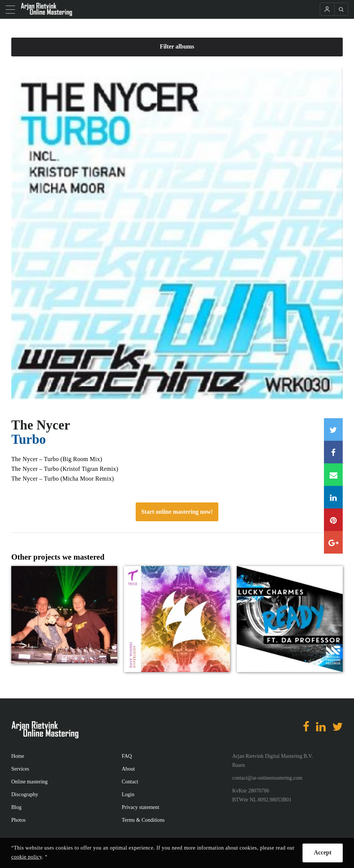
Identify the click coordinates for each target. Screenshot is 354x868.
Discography (25, 794)
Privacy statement (141, 807)
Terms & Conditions (143, 820)
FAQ (127, 756)
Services (20, 769)
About (128, 769)
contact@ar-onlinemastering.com (267, 778)
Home (18, 756)
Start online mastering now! (177, 512)
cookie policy (26, 857)
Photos (18, 820)
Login (128, 794)
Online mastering (30, 782)
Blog (16, 807)
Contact (130, 782)
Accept (323, 852)
